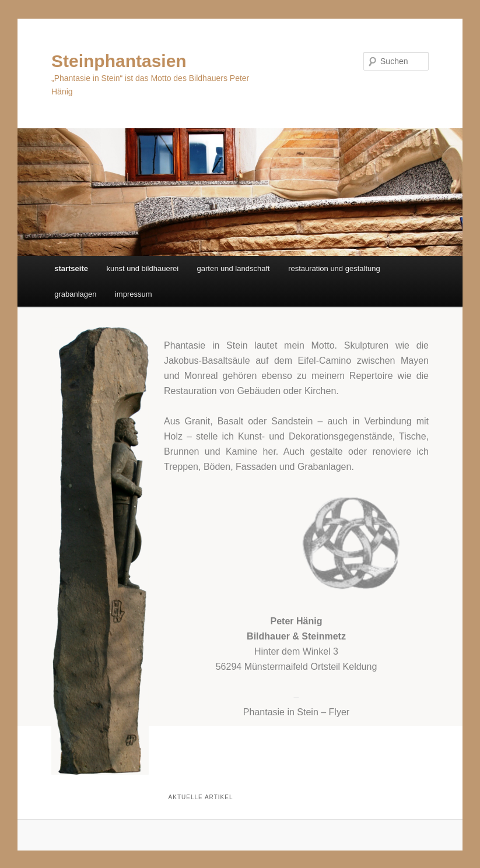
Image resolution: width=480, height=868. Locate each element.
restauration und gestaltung (334, 268)
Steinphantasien (119, 61)
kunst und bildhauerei (142, 268)
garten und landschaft (234, 268)
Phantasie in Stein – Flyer (296, 712)
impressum (134, 294)
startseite (71, 268)
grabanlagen (75, 294)
